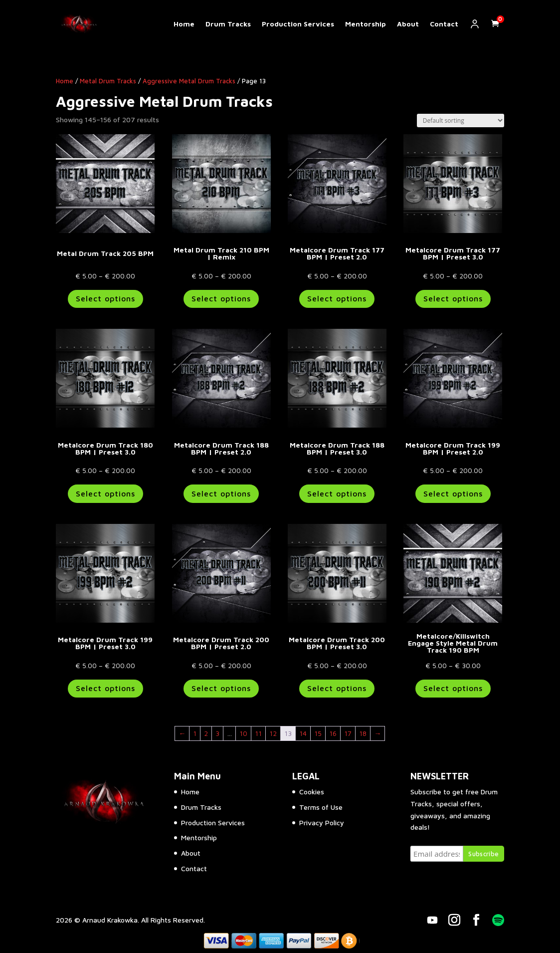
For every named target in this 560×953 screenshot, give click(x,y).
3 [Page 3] (217, 733)
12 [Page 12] (273, 733)
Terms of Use (321, 807)
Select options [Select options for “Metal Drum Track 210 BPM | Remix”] (221, 298)
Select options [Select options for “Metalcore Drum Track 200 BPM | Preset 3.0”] (337, 688)
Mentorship (366, 24)
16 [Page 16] (333, 733)
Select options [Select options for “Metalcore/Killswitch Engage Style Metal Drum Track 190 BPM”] (453, 688)
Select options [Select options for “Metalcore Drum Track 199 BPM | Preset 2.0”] (453, 493)
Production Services (298, 24)
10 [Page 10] (243, 733)
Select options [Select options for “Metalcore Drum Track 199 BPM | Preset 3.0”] (105, 688)
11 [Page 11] (258, 733)
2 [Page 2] (206, 733)
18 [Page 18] (363, 733)
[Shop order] (461, 120)
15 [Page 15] (318, 733)
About (408, 24)
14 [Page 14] (303, 733)
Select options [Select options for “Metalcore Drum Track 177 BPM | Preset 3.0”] (453, 298)
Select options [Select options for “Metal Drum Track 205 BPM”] (105, 298)
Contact (444, 24)
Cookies (312, 792)
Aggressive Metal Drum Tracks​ (189, 81)
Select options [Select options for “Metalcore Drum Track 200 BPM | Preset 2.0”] (221, 688)
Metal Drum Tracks (108, 81)
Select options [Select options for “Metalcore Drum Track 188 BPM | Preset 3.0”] (337, 493)
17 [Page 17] (348, 733)
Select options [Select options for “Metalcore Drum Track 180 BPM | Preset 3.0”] (105, 493)
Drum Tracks (228, 24)
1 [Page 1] (195, 733)
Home (184, 24)
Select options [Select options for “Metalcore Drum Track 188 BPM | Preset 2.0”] (221, 493)
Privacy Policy (322, 823)
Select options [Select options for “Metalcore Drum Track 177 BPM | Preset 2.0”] (337, 298)
